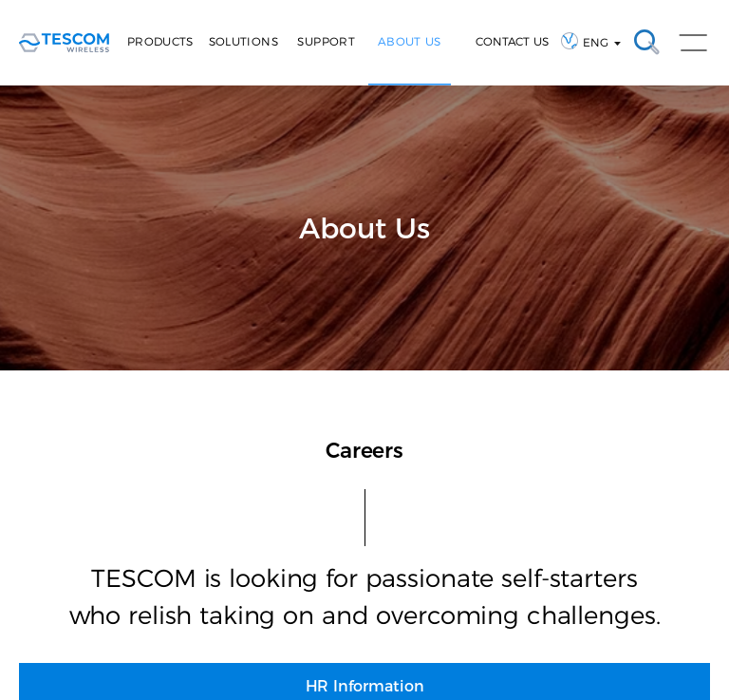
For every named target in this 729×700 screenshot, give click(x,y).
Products (160, 41)
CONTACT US (512, 41)
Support (326, 41)
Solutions (243, 41)
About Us (410, 41)
